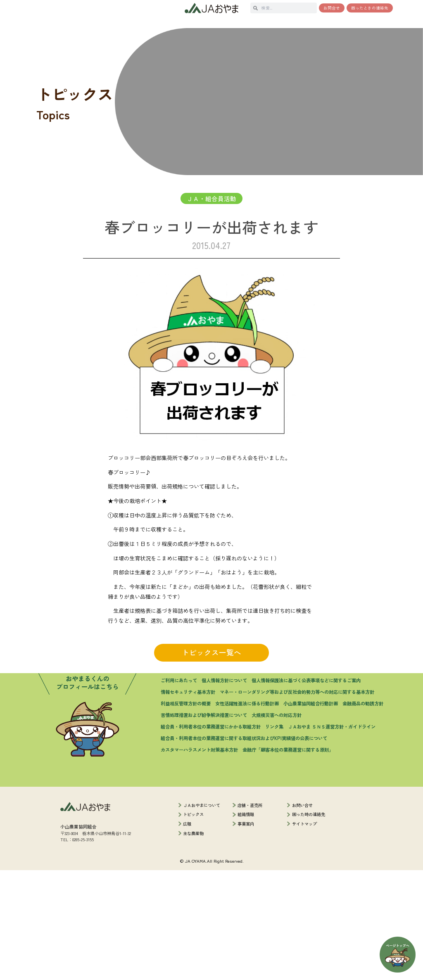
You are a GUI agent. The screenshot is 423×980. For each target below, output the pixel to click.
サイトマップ (304, 934)
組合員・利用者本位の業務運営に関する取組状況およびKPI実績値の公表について (244, 847)
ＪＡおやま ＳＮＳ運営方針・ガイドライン (332, 836)
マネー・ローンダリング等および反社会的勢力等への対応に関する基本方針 (297, 802)
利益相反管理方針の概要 (186, 813)
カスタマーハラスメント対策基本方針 (199, 859)
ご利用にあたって (179, 790)
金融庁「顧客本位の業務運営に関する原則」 (288, 859)
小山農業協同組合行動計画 (311, 813)
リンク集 (274, 836)
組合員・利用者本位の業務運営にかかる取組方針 (211, 836)
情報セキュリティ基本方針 (188, 802)
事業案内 (246, 934)
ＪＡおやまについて (202, 915)
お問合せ (332, 8)
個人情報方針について (224, 790)
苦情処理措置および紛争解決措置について (204, 824)
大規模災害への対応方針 (277, 824)
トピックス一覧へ (211, 677)
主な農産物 (193, 943)
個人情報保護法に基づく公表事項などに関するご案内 (306, 790)
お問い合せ (302, 915)
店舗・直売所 (250, 915)
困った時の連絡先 (309, 924)
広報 (187, 934)
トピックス (193, 924)
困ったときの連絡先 (370, 8)
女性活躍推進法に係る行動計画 (247, 813)
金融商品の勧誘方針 (363, 813)
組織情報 (246, 924)
